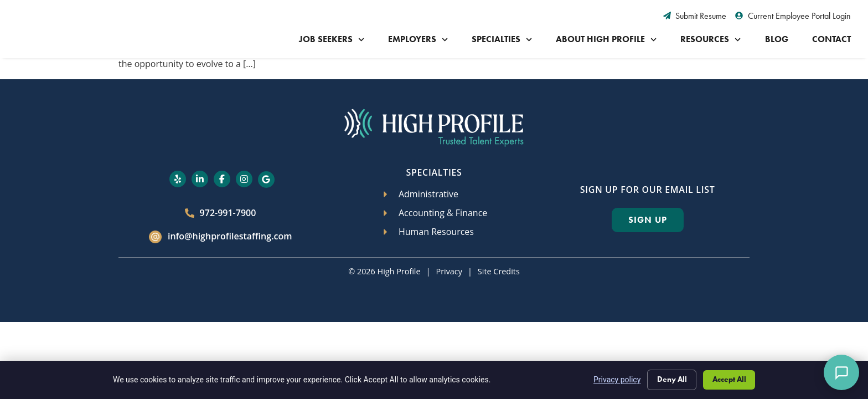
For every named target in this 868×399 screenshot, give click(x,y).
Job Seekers (332, 40)
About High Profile (606, 40)
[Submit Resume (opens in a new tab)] (695, 16)
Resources (711, 40)
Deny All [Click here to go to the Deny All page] (669, 379)
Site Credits (499, 271)
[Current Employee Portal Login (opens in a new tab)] (793, 16)
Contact (831, 39)
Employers (418, 40)
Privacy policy (614, 379)
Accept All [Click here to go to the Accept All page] (728, 379)
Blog (777, 39)
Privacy (449, 271)
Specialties (502, 40)
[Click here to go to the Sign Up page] (648, 220)
